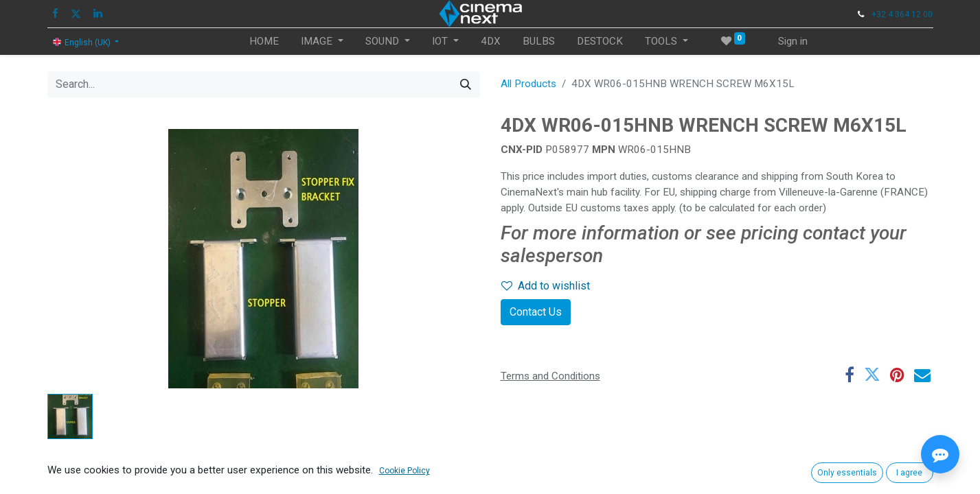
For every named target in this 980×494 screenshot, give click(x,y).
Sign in (793, 41)
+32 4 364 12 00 (902, 14)
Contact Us (536, 312)
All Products (528, 84)
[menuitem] (264, 42)
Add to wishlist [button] (546, 286)
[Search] (466, 84)
